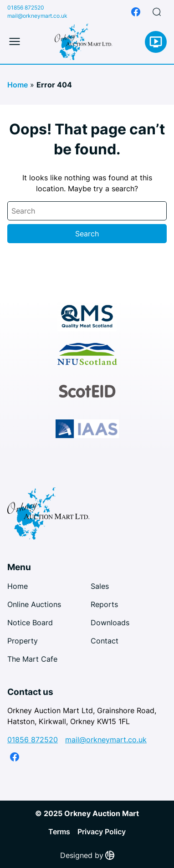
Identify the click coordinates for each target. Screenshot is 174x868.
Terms (59, 832)
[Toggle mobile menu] (15, 42)
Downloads (110, 623)
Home (18, 85)
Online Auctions (34, 604)
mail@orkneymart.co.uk (37, 16)
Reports (104, 604)
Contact (105, 641)
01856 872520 (26, 8)
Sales (100, 586)
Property (23, 641)
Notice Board (30, 623)
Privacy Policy (102, 832)
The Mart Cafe (32, 659)
